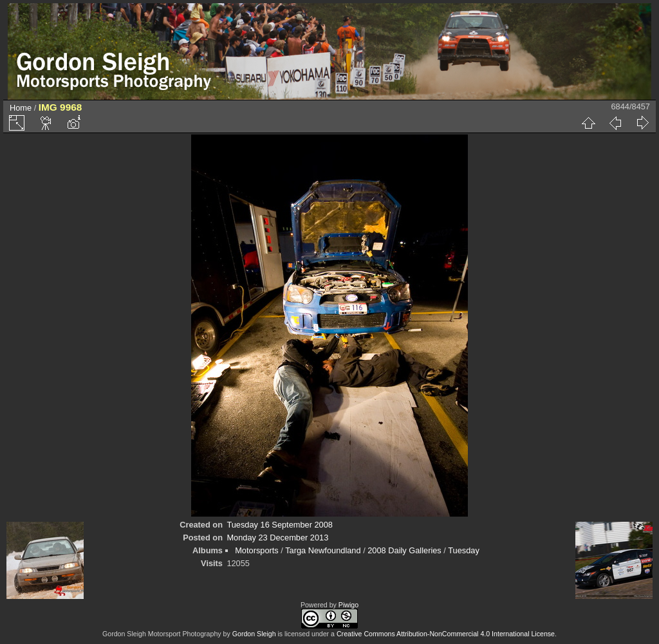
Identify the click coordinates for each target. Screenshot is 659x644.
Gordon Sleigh (254, 634)
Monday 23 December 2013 (277, 538)
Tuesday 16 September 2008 (280, 525)
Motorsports (257, 550)
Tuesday (464, 550)
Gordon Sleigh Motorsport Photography (162, 634)
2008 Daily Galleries (404, 550)
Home (21, 108)
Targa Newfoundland (323, 550)
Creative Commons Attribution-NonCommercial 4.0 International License (446, 634)
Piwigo (348, 605)
